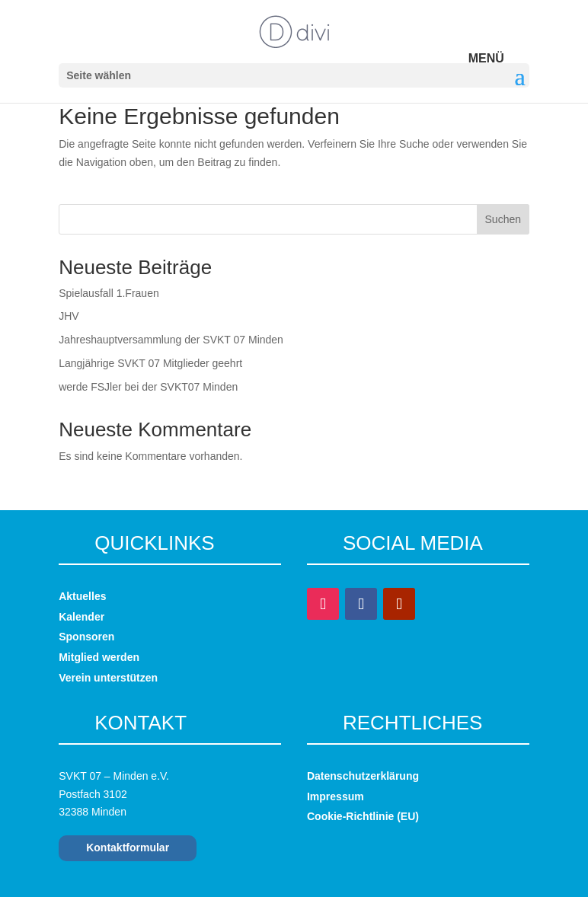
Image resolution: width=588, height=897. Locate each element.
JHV (69, 316)
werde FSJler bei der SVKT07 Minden (148, 387)
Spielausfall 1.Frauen (109, 293)
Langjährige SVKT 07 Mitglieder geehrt (150, 363)
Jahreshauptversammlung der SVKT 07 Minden (171, 340)
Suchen (503, 219)
